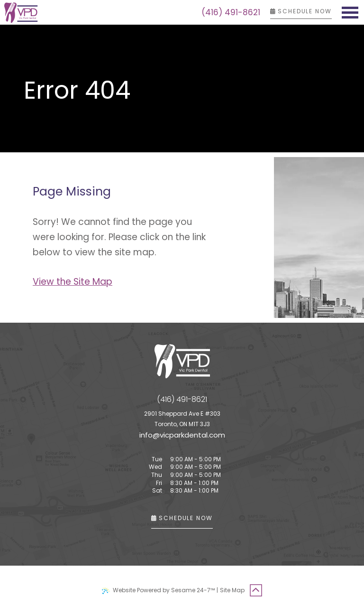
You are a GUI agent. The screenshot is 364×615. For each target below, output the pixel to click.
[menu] (350, 12)
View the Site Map (73, 282)
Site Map (232, 590)
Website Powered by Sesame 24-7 (158, 590)
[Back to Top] (256, 590)
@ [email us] (156, 435)
